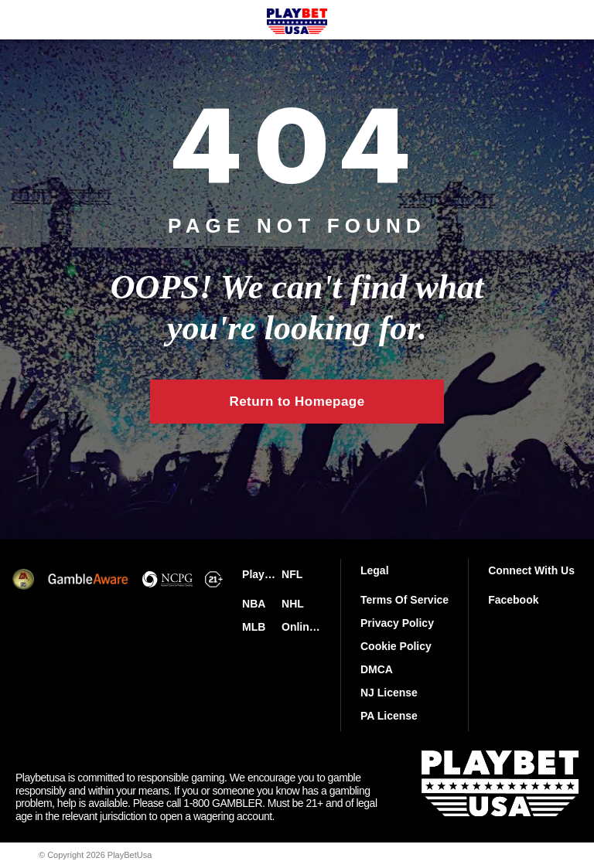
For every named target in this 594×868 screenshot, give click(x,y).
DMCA (377, 669)
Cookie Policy (396, 646)
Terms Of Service (405, 600)
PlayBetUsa (262, 574)
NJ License (389, 693)
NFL (292, 574)
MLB (254, 627)
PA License (389, 716)
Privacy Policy (397, 623)
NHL (293, 604)
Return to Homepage (297, 402)
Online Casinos (301, 627)
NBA (254, 604)
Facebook (513, 600)
